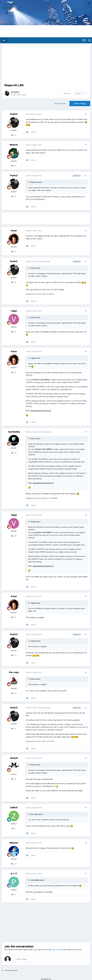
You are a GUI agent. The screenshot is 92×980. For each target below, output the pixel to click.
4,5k (14, 332)
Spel (24, 95)
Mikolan (14, 843)
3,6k (14, 779)
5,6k (14, 166)
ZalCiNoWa (14, 432)
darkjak (14, 758)
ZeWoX (14, 808)
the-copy (14, 672)
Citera (33, 132)
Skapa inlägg (80, 103)
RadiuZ (16, 92)
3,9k (14, 252)
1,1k (14, 894)
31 (14, 828)
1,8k (14, 453)
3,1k (14, 135)
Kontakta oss (46, 979)
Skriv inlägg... (22, 959)
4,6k (14, 693)
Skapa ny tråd (60, 103)
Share (67, 93)
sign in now (57, 950)
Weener (14, 145)
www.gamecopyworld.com (41, 411)
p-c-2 (14, 873)
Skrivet (34, 114)
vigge (14, 311)
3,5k (14, 864)
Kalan (14, 231)
